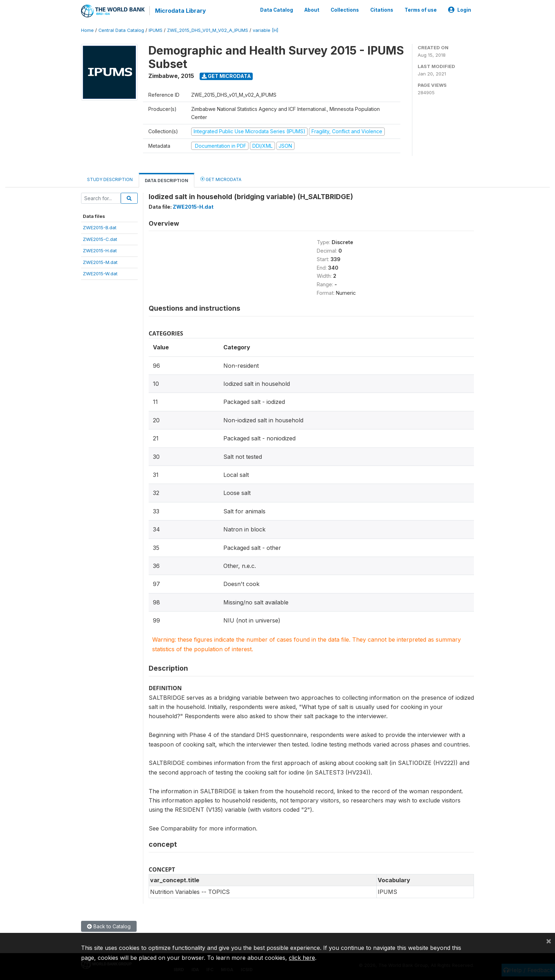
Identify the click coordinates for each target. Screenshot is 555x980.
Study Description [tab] (110, 179)
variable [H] (265, 30)
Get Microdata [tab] (221, 179)
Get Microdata (226, 76)
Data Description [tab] (167, 180)
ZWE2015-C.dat (100, 239)
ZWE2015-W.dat (100, 273)
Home (87, 30)
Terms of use (421, 10)
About (312, 10)
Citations (382, 10)
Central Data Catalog (121, 30)
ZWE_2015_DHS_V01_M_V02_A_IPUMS (208, 30)
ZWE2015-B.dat (100, 227)
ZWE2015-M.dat (100, 262)
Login (460, 10)
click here (302, 958)
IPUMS (156, 30)
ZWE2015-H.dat (100, 250)
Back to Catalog (109, 926)
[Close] (549, 941)
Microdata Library (180, 11)
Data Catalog (277, 10)
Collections (345, 10)
